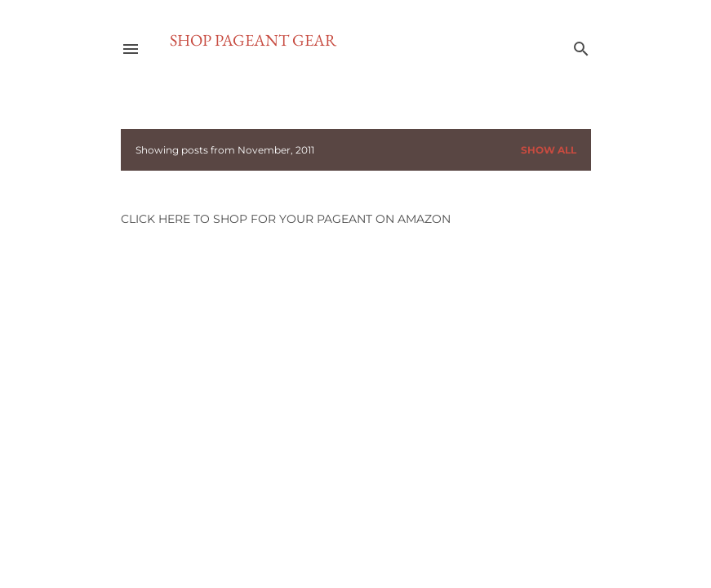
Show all (549, 150)
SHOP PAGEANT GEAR (253, 40)
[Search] (581, 45)
